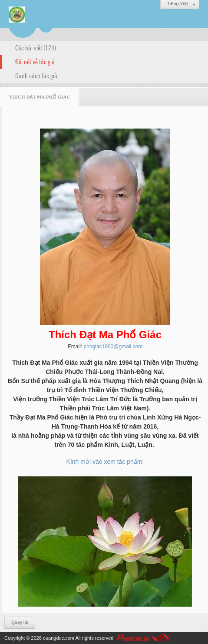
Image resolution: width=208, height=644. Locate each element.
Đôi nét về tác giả (35, 61)
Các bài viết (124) (36, 47)
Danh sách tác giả (36, 75)
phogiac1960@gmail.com (113, 347)
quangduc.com (59, 638)
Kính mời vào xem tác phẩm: (105, 462)
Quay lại (20, 623)
